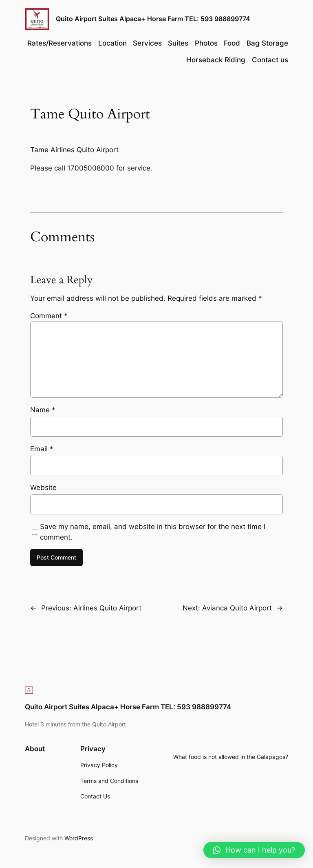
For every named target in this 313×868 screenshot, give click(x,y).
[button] (254, 850)
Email (42, 449)
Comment (49, 316)
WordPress (79, 838)
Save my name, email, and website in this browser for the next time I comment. (153, 532)
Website (43, 488)
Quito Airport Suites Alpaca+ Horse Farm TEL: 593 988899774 (153, 19)
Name (43, 410)
